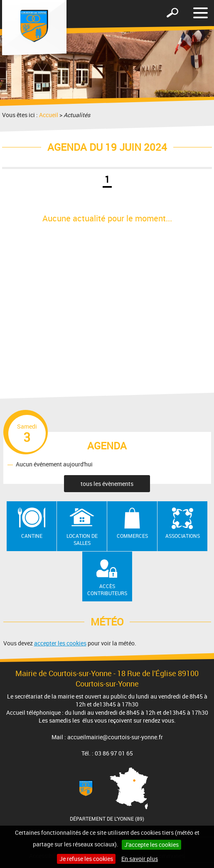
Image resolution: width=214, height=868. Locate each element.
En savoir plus (140, 859)
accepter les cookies (60, 643)
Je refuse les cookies (86, 859)
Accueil (49, 115)
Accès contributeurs (107, 590)
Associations (183, 536)
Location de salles (82, 539)
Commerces (132, 536)
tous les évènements (107, 484)
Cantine (32, 536)
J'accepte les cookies (151, 845)
